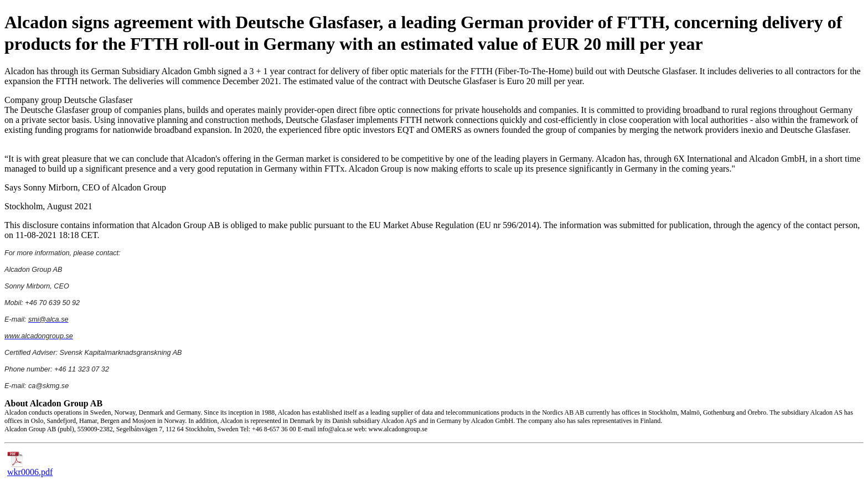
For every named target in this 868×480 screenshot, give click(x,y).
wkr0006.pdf (30, 468)
